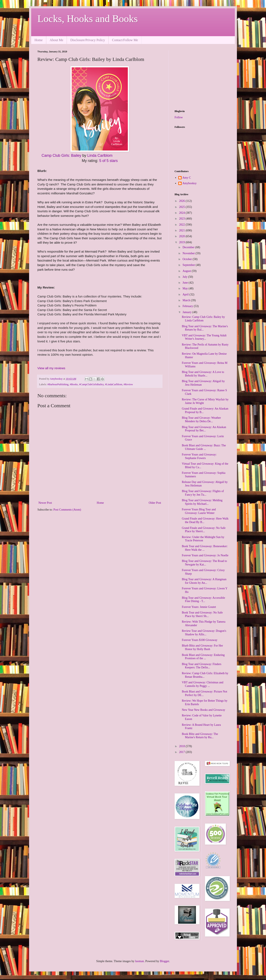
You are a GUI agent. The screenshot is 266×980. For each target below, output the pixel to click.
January (187, 312)
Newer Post (45, 503)
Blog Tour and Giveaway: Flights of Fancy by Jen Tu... (203, 493)
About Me (56, 40)
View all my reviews (51, 368)
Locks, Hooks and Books (88, 19)
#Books (74, 384)
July (185, 277)
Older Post (155, 503)
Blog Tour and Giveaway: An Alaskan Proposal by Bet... (204, 429)
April (186, 294)
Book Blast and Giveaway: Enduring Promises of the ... (203, 657)
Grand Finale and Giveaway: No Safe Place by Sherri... (204, 530)
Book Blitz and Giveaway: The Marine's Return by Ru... (200, 736)
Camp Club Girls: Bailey (61, 156)
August (187, 271)
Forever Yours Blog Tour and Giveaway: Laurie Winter (199, 511)
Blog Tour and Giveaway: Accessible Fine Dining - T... (203, 600)
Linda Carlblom (100, 156)
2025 (182, 207)
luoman (139, 961)
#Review (128, 384)
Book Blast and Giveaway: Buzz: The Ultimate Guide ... (204, 447)
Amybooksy (190, 183)
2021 (182, 230)
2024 (182, 213)
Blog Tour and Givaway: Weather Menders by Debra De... (201, 420)
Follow (179, 117)
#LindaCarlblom (114, 384)
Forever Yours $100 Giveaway (200, 640)
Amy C (187, 178)
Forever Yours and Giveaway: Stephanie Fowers (199, 456)
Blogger (164, 961)
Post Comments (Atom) (67, 510)
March (187, 300)
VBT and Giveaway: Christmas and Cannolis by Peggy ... (203, 684)
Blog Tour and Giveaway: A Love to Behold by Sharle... (203, 374)
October (188, 259)
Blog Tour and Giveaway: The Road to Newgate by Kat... (204, 563)
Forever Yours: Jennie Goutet (199, 607)
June (185, 283)
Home (39, 40)
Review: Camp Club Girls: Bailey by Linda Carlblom (203, 319)
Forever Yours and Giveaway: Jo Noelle (205, 555)
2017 (182, 752)
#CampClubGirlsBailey (91, 384)
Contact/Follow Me (125, 40)
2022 (182, 225)
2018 (182, 746)
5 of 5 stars (108, 161)
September (189, 265)
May (185, 288)
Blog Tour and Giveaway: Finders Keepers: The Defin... (202, 666)
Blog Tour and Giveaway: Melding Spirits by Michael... (202, 502)
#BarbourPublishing (58, 384)
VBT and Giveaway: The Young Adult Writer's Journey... (204, 337)
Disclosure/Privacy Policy (88, 40)
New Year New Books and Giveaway (203, 710)
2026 (182, 201)
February (188, 306)
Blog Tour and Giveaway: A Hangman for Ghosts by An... (204, 581)
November (189, 253)
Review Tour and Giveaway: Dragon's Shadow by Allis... (204, 633)
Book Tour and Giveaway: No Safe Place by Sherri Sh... (202, 614)
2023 (182, 219)
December (189, 247)
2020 (182, 236)
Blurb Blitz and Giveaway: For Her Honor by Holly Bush (202, 647)
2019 (182, 242)
